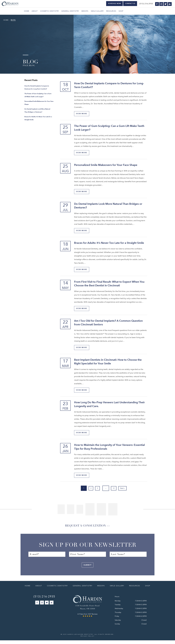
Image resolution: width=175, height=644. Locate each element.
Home (27, 11)
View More (82, 114)
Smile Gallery (97, 11)
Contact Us (130, 4)
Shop (121, 11)
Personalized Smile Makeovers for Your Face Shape (106, 165)
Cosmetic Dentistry (50, 11)
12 (115, 491)
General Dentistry (70, 11)
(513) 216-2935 (146, 4)
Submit (88, 569)
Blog (14, 20)
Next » (126, 491)
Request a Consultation (84, 529)
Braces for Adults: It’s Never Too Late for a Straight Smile (109, 244)
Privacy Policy (87, 640)
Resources (111, 11)
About (35, 11)
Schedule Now (114, 4)
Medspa (85, 11)
